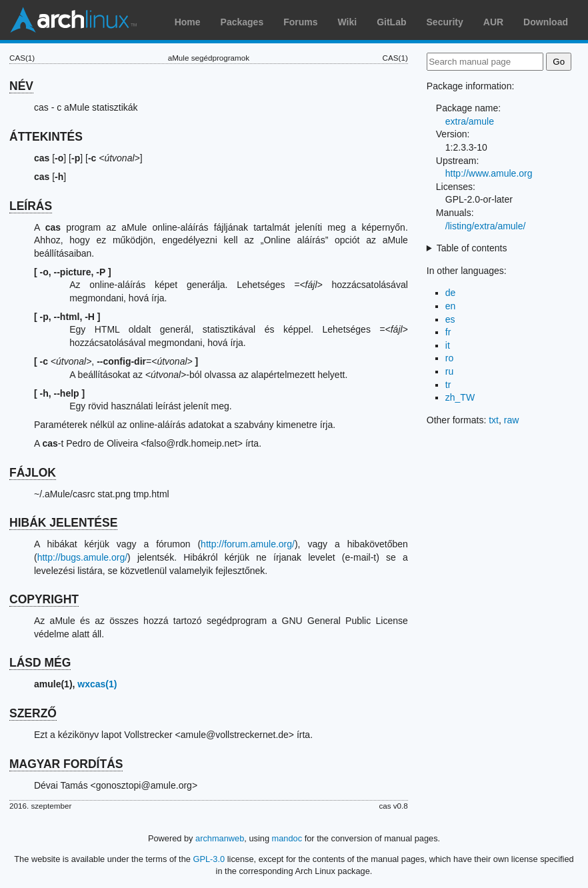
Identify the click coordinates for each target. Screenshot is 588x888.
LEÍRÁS (31, 206)
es (450, 319)
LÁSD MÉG (40, 663)
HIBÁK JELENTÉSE (63, 523)
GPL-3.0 (209, 859)
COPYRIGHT (44, 599)
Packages (242, 22)
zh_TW (460, 397)
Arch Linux (73, 20)
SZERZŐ (33, 713)
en (451, 306)
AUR (493, 22)
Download (546, 22)
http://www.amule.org (489, 173)
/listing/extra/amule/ (486, 226)
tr (448, 385)
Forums (300, 22)
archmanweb (220, 838)
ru (449, 371)
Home (188, 22)
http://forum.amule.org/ (248, 544)
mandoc (287, 838)
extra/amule (470, 121)
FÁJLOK (33, 473)
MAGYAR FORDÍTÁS (66, 764)
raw (512, 420)
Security (445, 22)
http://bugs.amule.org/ (82, 557)
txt (494, 420)
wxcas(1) (97, 684)
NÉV (21, 86)
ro (449, 358)
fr (448, 332)
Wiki (348, 22)
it (448, 345)
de (451, 293)
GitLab (391, 22)
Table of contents (472, 248)
